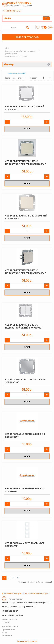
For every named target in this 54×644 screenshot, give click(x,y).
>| (18, 578)
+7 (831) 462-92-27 (12, 11)
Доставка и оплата (10, 619)
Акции (5, 633)
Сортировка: (10, 78)
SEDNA (26, 57)
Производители (8, 630)
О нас (49, 603)
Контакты (6, 622)
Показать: (34, 78)
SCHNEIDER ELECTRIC (13, 57)
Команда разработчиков (27, 641)
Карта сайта (7, 635)
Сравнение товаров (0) (16, 73)
